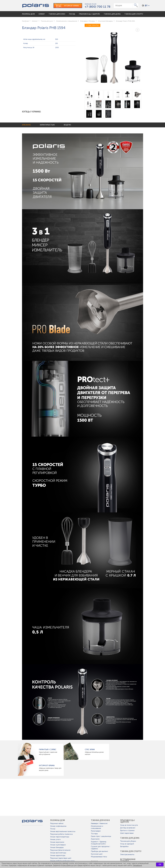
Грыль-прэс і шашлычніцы (101, 836)
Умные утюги (55, 839)
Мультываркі (96, 831)
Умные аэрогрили (57, 842)
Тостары (94, 834)
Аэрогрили (95, 839)
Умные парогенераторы (60, 837)
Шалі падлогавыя (127, 833)
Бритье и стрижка (127, 830)
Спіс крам (90, 750)
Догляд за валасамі (128, 828)
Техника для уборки (128, 841)
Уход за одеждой (127, 844)
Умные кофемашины (58, 826)
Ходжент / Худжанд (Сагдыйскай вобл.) (99, 843)
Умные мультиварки (58, 845)
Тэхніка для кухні (100, 820)
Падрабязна (137, 866)
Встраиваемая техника (128, 860)
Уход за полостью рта (129, 825)
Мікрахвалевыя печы (99, 857)
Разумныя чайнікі (57, 823)
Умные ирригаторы (58, 855)
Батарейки (124, 846)
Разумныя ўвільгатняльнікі (60, 850)
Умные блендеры (57, 847)
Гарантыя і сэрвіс (48, 750)
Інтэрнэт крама (47, 766)
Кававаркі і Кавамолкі (99, 823)
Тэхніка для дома (130, 838)
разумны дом (58, 820)
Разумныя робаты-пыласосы (61, 834)
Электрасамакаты (127, 854)
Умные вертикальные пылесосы (63, 831)
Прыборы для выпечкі (99, 851)
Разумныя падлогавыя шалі (61, 858)
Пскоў (53, 829)
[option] (114, 55)
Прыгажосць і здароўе (128, 821)
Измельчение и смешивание (97, 827)
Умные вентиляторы (58, 853)
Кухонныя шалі (97, 854)
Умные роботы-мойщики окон (62, 861)
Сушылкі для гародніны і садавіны (100, 848)
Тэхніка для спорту (131, 851)
